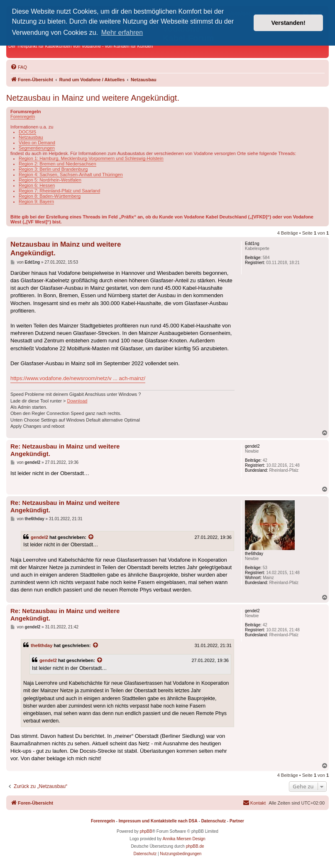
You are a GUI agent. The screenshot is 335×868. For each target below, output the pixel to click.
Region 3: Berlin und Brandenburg (53, 169)
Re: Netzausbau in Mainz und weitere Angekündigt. (65, 450)
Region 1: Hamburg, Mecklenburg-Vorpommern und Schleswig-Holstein (91, 158)
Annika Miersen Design (184, 839)
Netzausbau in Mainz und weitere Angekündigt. (93, 98)
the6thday (42, 645)
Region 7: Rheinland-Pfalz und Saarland (59, 191)
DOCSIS (27, 132)
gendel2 (39, 537)
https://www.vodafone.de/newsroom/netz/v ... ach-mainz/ (78, 378)
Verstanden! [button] (289, 23)
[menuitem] (19, 67)
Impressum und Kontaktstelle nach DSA (158, 821)
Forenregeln (23, 116)
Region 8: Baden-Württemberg (50, 196)
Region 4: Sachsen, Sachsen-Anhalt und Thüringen (71, 175)
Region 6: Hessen (37, 185)
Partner (237, 821)
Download (77, 401)
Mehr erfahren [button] (122, 33)
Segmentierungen (37, 148)
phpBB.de (195, 846)
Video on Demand (37, 143)
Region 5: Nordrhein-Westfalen (50, 180)
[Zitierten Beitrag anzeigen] (91, 537)
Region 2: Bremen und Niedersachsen (57, 164)
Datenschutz (214, 821)
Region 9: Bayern (36, 201)
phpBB (146, 831)
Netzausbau (31, 137)
